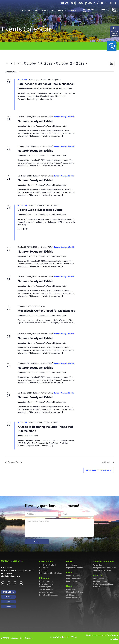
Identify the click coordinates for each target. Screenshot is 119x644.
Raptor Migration (73, 581)
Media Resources (73, 598)
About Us (105, 10)
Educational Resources (49, 595)
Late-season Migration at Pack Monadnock (46, 84)
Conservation (30, 10)
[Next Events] (11, 63)
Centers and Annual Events (104, 584)
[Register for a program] (115, 28)
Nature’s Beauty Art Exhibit (35, 121)
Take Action (92, 3)
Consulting (44, 570)
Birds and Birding (46, 592)
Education (48, 10)
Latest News (71, 590)
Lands (74, 10)
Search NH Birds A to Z (102, 570)
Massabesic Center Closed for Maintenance (46, 311)
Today (18, 63)
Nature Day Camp (46, 584)
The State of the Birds (48, 565)
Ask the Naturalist (46, 590)
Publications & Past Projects (51, 573)
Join (73, 3)
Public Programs (46, 581)
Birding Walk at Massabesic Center (41, 210)
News (69, 586)
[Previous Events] (6, 63)
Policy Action (72, 565)
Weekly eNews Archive (75, 592)
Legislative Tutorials (74, 568)
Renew (81, 3)
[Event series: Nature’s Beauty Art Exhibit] (63, 117)
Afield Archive (72, 595)
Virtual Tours (98, 565)
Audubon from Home (104, 562)
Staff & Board (99, 579)
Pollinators (44, 568)
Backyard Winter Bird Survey (104, 568)
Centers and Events (89, 10)
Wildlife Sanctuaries (74, 576)
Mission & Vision (100, 581)
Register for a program (115, 33)
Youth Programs (46, 587)
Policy (62, 10)
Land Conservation (74, 579)
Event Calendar (99, 587)
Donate (64, 3)
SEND (37, 542)
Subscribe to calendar (97, 471)
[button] (114, 10)
